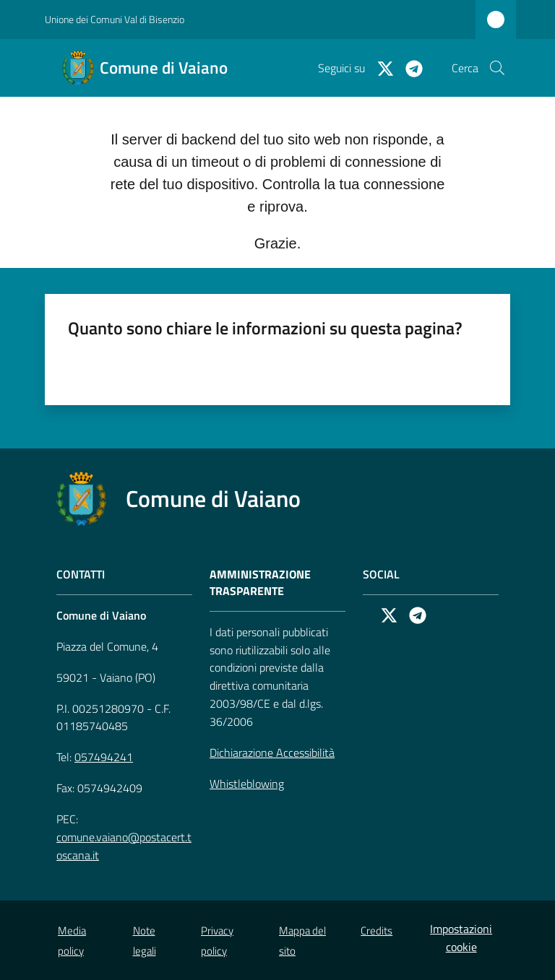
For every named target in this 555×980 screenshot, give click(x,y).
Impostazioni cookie (461, 938)
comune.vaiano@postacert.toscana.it (124, 846)
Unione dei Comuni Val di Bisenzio (115, 19)
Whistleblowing (247, 784)
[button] (497, 68)
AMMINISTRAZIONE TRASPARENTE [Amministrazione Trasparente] (260, 583)
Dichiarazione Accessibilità (272, 753)
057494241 (104, 757)
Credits (377, 931)
